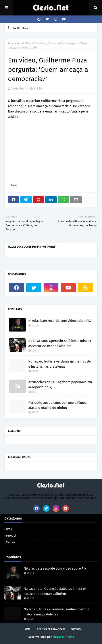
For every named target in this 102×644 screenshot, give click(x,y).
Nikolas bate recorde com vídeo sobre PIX (60, 321)
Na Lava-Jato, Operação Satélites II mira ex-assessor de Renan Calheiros (60, 343)
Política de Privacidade (51, 629)
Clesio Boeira (19, 88)
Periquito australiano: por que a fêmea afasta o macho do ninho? (57, 405)
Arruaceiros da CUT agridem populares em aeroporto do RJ (60, 385)
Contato (76, 629)
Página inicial (16, 43)
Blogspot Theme (63, 637)
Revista (11, 542)
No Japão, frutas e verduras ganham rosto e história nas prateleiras (60, 364)
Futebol (11, 536)
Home (27, 629)
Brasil (30, 43)
